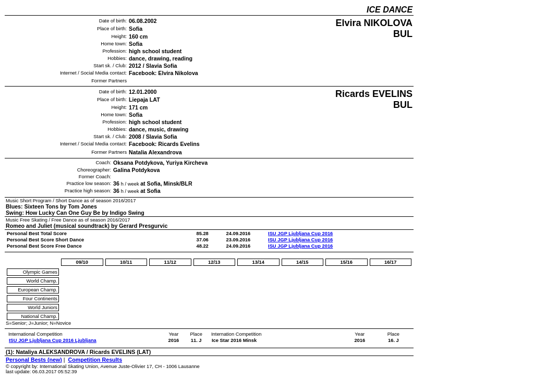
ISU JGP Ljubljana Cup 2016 (300, 234)
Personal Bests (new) (34, 360)
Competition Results (95, 360)
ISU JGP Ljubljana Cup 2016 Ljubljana (53, 340)
